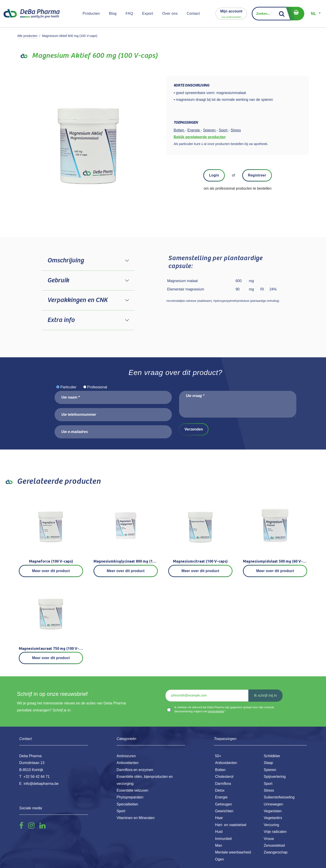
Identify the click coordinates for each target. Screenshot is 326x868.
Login (214, 175)
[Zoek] (282, 14)
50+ (218, 756)
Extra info (61, 320)
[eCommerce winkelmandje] (295, 14)
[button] (231, 13)
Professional (97, 387)
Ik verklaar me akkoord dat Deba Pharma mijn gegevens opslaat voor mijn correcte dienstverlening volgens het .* (224, 709)
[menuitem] (91, 14)
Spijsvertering (275, 777)
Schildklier (272, 756)
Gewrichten (224, 811)
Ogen (219, 859)
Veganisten (273, 811)
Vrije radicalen (275, 832)
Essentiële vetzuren (132, 790)
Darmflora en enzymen (135, 770)
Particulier (68, 387)
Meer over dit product (51, 571)
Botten (220, 770)
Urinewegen (273, 804)
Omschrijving (66, 261)
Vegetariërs (273, 818)
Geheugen (224, 804)
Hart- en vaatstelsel (231, 825)
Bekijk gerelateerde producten (200, 137)
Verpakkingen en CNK (77, 300)
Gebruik (58, 280)
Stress (269, 790)
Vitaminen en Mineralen (136, 818)
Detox (220, 790)
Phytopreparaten (130, 797)
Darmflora (223, 784)
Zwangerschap (276, 852)
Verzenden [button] (194, 429)
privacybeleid (216, 711)
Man (219, 845)
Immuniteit (223, 839)
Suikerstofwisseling (279, 797)
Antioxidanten (226, 763)
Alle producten (27, 36)
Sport (268, 784)
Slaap (268, 763)
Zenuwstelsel (274, 845)
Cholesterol (224, 777)
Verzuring (271, 825)
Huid (219, 832)
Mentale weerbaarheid (233, 852)
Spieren (270, 770)
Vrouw (269, 839)
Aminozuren (126, 756)
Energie (221, 797)
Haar (219, 818)
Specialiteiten (127, 804)
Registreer (257, 175)
